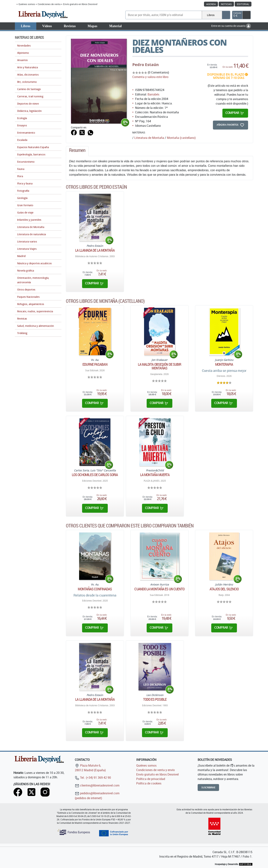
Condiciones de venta (49, 4)
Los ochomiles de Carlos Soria (95, 475)
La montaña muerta (155, 475)
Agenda (211, 4)
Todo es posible (155, 699)
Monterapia (224, 364)
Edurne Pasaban (95, 364)
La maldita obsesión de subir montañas (160, 366)
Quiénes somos (27, 4)
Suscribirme (208, 788)
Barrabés (153, 94)
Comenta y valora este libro (150, 77)
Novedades (24, 46)
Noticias (226, 4)
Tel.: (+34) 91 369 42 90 (93, 778)
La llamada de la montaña (95, 250)
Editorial (243, 4)
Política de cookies (149, 783)
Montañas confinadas (95, 589)
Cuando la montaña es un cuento (159, 589)
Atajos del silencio (224, 589)
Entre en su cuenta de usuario (231, 26)
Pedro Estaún (146, 65)
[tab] (77, 151)
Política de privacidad (151, 779)
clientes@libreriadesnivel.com (97, 785)
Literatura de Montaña (149, 138)
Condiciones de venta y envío (155, 770)
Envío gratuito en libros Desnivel (80, 4)
